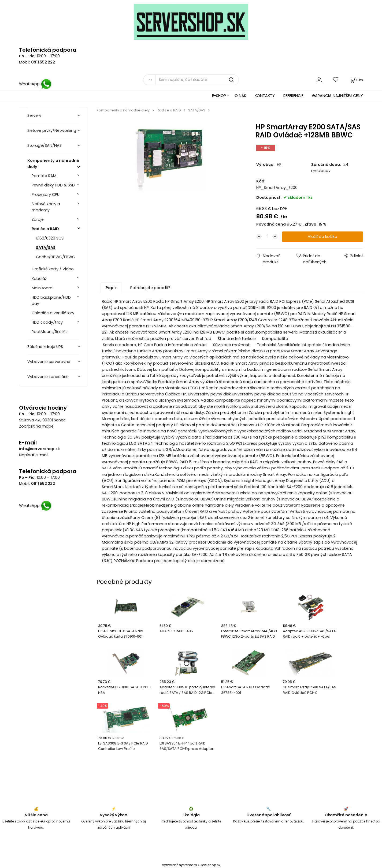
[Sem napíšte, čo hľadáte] (197, 80)
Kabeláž (39, 279)
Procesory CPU (46, 194)
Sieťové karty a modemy (46, 207)
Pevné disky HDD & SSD (53, 185)
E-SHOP (219, 96)
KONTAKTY (265, 96)
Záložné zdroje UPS (45, 347)
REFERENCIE (293, 96)
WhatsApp (36, 84)
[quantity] (267, 237)
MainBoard (42, 288)
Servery (34, 115)
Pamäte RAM (44, 176)
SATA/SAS (46, 248)
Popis (111, 288)
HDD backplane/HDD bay (51, 300)
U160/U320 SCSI (50, 238)
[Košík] (356, 80)
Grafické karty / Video (53, 269)
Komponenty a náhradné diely (53, 164)
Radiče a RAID (45, 229)
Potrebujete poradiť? (150, 288)
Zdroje (38, 219)
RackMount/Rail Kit (49, 332)
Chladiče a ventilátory (53, 313)
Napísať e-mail (34, 455)
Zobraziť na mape (36, 426)
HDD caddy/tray (47, 322)
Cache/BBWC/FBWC (55, 257)
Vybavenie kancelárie (48, 377)
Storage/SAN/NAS (44, 145)
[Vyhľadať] (149, 80)
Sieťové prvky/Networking (52, 130)
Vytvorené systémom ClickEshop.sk (191, 865)
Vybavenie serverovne (49, 362)
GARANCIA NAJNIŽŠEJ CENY (338, 96)
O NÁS (240, 96)
